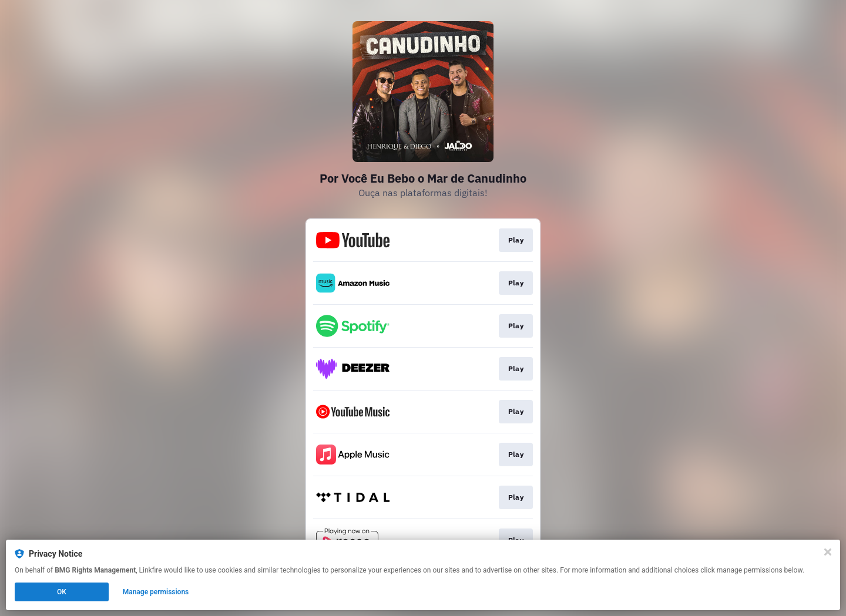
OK (62, 592)
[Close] (828, 552)
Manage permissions (156, 592)
